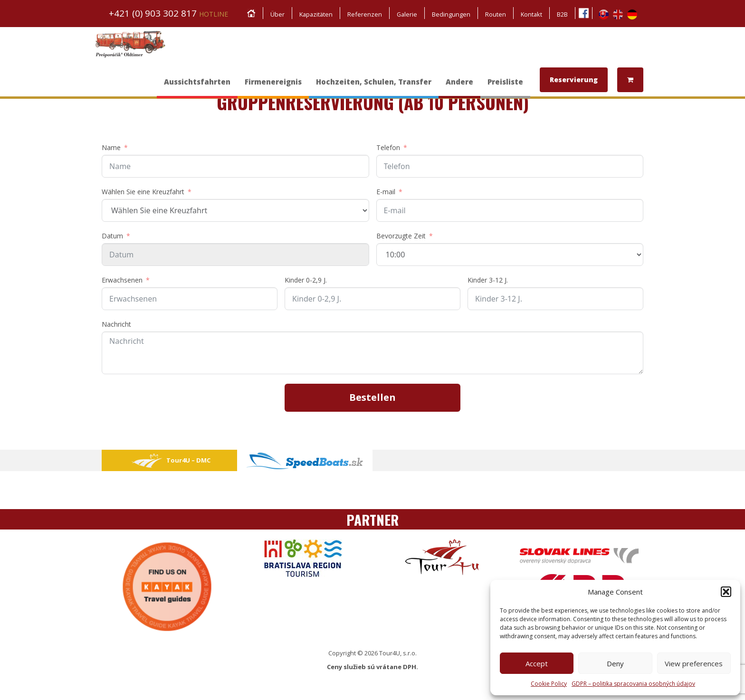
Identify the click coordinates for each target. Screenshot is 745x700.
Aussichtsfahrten (197, 86)
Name (111, 147)
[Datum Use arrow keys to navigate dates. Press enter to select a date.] (235, 255)
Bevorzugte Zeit (401, 236)
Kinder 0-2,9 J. (306, 280)
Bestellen (372, 397)
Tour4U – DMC (170, 460)
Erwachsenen (122, 280)
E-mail (386, 192)
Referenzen (363, 14)
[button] (726, 592)
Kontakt (531, 14)
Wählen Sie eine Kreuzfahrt (143, 192)
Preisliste (505, 86)
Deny (615, 663)
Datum (112, 236)
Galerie (406, 14)
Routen (495, 14)
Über (274, 14)
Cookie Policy (549, 684)
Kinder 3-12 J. (488, 280)
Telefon (388, 147)
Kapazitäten (313, 14)
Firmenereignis (273, 86)
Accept (537, 663)
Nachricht (116, 324)
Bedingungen (450, 14)
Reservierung (574, 80)
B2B (562, 14)
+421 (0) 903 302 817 (168, 13)
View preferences (694, 663)
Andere (459, 86)
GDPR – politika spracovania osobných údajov (633, 684)
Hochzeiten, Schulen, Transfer (374, 86)
